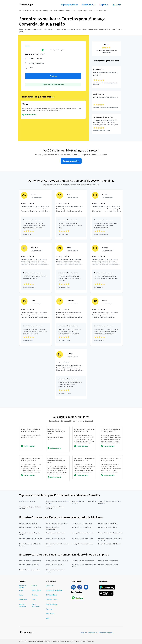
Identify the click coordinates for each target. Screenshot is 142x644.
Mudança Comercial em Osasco (55, 533)
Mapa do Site (50, 613)
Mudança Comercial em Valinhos (29, 570)
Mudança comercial (36, 59)
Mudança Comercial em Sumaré (108, 564)
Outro (31, 68)
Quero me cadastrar (71, 161)
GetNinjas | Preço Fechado (54, 590)
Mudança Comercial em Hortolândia (57, 561)
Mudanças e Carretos (50, 10)
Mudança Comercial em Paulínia (29, 564)
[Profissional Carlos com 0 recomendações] (35, 215)
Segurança (104, 5)
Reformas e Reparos (34, 10)
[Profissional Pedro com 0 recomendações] (106, 321)
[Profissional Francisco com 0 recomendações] (35, 268)
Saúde (34, 600)
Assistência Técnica (23, 587)
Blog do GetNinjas (52, 604)
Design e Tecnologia (23, 605)
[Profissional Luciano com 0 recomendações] (106, 215)
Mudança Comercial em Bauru (29, 523)
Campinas (80, 10)
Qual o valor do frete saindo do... (96, 10)
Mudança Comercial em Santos (55, 538)
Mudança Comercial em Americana (30, 561)
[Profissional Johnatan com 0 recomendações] (71, 321)
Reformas (35, 595)
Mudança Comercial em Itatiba (108, 561)
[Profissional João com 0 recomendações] (35, 321)
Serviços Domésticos (36, 605)
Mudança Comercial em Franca (108, 523)
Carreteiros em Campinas (27, 501)
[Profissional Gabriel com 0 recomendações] (71, 215)
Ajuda (48, 618)
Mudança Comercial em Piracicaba (83, 533)
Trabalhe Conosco (52, 600)
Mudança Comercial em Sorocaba (82, 538)
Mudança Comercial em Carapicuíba (57, 523)
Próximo (53, 76)
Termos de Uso (93, 633)
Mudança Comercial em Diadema (82, 523)
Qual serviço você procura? (35, 54)
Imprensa (84, 633)
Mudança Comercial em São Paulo (83, 544)
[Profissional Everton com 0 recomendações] (71, 374)
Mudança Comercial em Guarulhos (30, 527)
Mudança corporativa (36, 63)
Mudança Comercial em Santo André (31, 538)
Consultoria (23, 600)
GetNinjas (23, 10)
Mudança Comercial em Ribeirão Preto (110, 533)
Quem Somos (50, 586)
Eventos (34, 586)
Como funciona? (89, 5)
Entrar (117, 5)
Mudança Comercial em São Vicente (109, 544)
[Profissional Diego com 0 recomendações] (71, 268)
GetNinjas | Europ (51, 595)
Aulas (21, 590)
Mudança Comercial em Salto (55, 564)
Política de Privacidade (106, 633)
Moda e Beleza (36, 590)
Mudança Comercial (65, 10)
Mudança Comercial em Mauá (107, 527)
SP (74, 10)
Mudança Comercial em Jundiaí (82, 527)
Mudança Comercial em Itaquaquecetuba (53, 528)
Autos (21, 595)
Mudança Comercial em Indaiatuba (83, 561)
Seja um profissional (69, 5)
